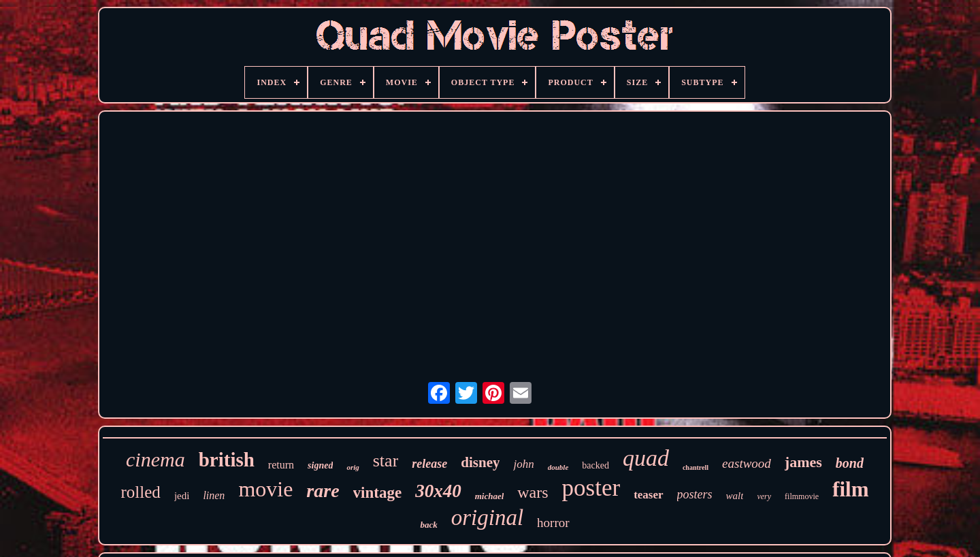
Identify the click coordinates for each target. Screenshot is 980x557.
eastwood (747, 463)
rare (323, 491)
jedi (182, 496)
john (523, 464)
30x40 (438, 491)
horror (553, 523)
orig (353, 467)
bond (850, 463)
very (764, 496)
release (429, 464)
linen (214, 495)
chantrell (696, 467)
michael (490, 496)
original (487, 518)
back (428, 525)
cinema (156, 459)
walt (735, 496)
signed (320, 465)
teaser (648, 495)
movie (265, 489)
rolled (141, 492)
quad (646, 458)
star (386, 461)
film (850, 489)
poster (591, 488)
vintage (378, 493)
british (227, 460)
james (803, 462)
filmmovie (802, 496)
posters (695, 494)
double (558, 467)
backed (595, 465)
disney (480, 462)
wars (533, 492)
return (281, 465)
